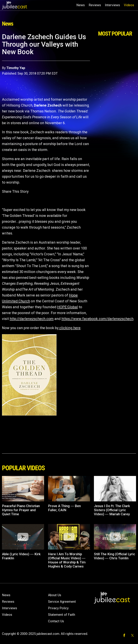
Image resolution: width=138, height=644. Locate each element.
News (81, 5)
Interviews (112, 5)
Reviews (95, 5)
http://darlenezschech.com (32, 319)
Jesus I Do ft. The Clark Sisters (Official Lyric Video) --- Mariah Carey (112, 510)
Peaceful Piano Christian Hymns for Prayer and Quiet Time (21, 510)
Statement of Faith (62, 615)
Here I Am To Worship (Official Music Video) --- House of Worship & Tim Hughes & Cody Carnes (67, 560)
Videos (129, 5)
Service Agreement (62, 602)
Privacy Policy (58, 608)
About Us (55, 595)
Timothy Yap (16, 68)
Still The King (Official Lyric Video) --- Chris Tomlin (114, 556)
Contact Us (56, 621)
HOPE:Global (68, 307)
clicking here (69, 328)
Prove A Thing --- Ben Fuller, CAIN (64, 508)
